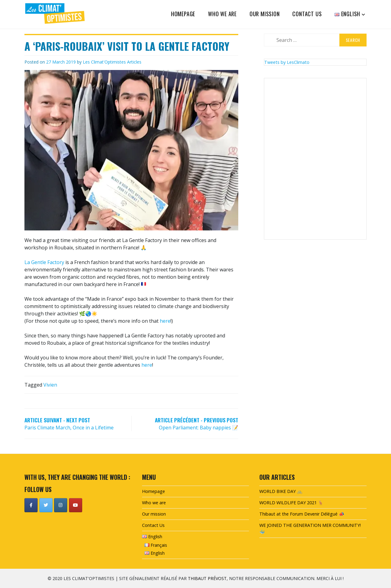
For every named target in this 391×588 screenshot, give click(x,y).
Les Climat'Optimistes (104, 62)
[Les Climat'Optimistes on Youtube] (76, 505)
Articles (134, 62)
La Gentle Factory (44, 262)
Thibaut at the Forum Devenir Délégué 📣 (302, 514)
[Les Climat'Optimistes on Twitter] (46, 505)
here (165, 321)
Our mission (265, 14)
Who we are (222, 14)
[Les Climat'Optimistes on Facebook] (31, 505)
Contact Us (307, 14)
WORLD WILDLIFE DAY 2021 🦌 (291, 503)
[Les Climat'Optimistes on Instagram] (61, 505)
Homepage (183, 14)
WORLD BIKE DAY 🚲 (281, 491)
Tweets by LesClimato (287, 62)
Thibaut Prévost (207, 578)
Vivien (50, 385)
